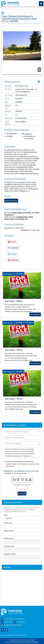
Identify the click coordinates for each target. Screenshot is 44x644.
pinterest (13, 260)
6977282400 (21, 622)
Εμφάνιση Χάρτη (11, 201)
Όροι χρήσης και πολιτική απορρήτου (13, 635)
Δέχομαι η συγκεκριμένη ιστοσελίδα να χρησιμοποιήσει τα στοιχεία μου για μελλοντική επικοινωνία (22, 464)
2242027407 (8, 622)
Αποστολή (22, 493)
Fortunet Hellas (19, 642)
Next (39, 46)
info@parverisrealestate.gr (13, 625)
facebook (13, 248)
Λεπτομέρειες (35, 314)
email (12, 242)
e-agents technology (32, 642)
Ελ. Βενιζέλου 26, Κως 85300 (14, 619)
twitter (12, 254)
